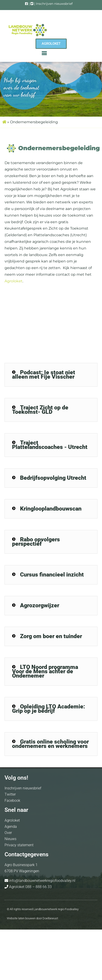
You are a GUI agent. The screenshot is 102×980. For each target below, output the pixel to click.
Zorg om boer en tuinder (51, 636)
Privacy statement (19, 845)
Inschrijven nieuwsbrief (54, 4)
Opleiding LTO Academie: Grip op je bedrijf (49, 709)
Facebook (12, 801)
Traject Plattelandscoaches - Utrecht (50, 445)
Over (8, 833)
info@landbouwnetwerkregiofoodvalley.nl (42, 881)
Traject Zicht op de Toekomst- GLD (40, 410)
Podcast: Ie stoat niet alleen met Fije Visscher (44, 375)
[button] (44, 53)
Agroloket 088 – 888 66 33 (30, 887)
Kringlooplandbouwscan (51, 509)
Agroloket (14, 281)
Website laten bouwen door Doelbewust (32, 918)
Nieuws (10, 839)
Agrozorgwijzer (40, 605)
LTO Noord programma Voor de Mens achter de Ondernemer (45, 671)
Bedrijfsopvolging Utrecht (53, 478)
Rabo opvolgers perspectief (36, 542)
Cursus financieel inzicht (52, 575)
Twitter (10, 794)
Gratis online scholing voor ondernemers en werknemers (50, 744)
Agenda (11, 827)
